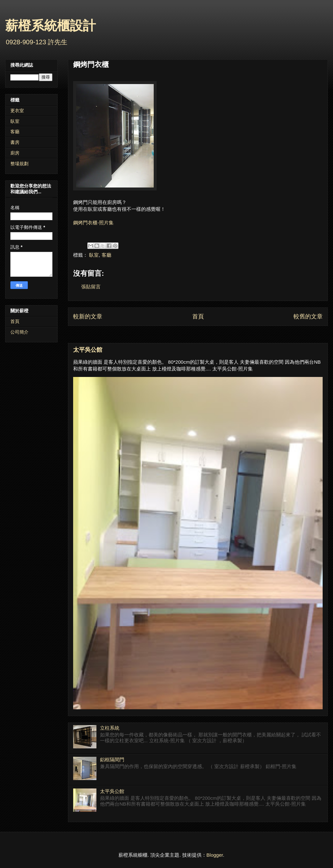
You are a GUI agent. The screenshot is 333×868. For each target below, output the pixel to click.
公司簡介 (19, 332)
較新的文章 (88, 316)
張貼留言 (91, 287)
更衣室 (17, 111)
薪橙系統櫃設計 (50, 26)
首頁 (198, 316)
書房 (15, 142)
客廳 (106, 255)
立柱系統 (110, 728)
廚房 (15, 153)
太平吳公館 (88, 350)
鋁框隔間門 (112, 760)
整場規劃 (19, 164)
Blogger (215, 855)
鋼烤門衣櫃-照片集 (93, 223)
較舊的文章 (308, 316)
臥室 (94, 255)
